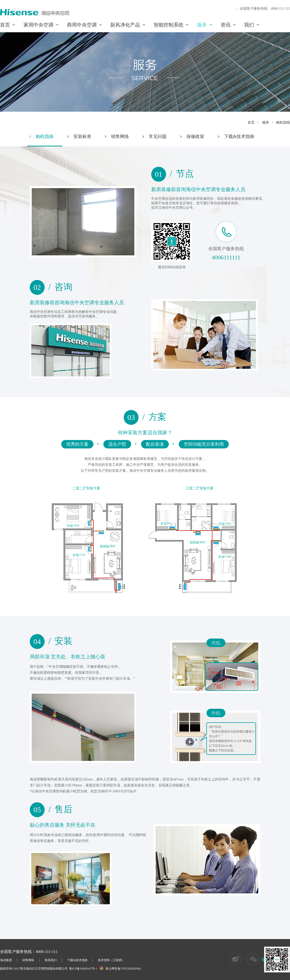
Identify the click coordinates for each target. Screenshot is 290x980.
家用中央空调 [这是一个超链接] (38, 25)
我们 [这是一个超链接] (249, 25)
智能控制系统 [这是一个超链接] (169, 25)
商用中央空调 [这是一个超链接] (82, 25)
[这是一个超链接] (35, 14)
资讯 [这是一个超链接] (226, 25)
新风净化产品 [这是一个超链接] (125, 25)
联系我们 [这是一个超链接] (51, 960)
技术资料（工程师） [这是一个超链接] (111, 960)
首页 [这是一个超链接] (5, 25)
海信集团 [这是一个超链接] (6, 960)
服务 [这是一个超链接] (202, 25)
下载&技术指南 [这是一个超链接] (77, 960)
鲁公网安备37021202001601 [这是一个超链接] (123, 969)
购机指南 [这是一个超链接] (283, 122)
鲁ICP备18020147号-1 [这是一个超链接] (83, 969)
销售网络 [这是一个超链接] (28, 960)
